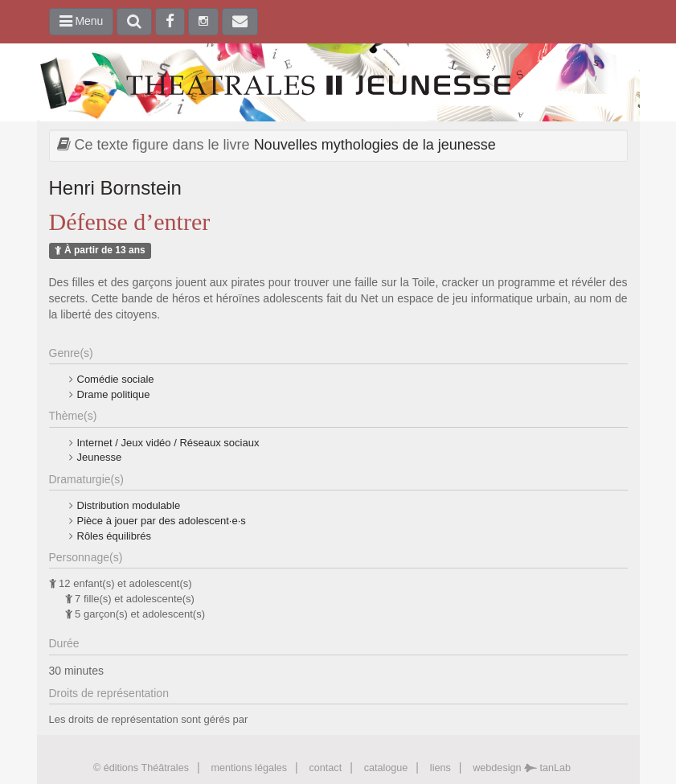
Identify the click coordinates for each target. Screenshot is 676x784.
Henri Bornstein (115, 188)
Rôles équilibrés (115, 536)
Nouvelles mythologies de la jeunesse (375, 145)
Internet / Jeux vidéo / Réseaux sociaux (168, 443)
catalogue (386, 768)
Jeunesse (100, 457)
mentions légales (249, 768)
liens (440, 768)
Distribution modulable (129, 505)
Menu (82, 21)
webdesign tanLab (522, 768)
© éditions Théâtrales (141, 768)
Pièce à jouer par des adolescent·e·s (162, 521)
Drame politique (114, 394)
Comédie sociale (116, 379)
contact (326, 768)
